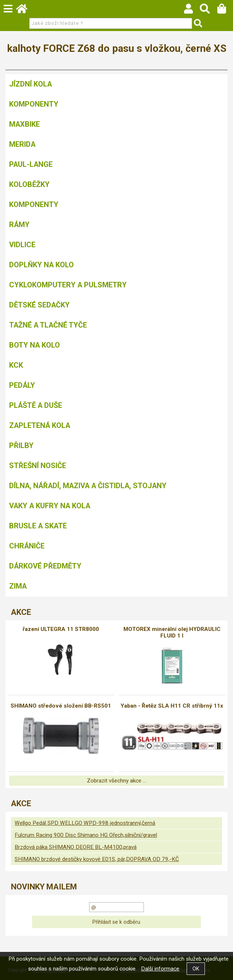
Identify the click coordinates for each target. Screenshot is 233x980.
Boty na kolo (35, 345)
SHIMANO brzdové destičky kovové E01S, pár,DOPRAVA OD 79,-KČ (97, 859)
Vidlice (22, 245)
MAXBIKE (24, 124)
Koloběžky (29, 184)
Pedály (22, 385)
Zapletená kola (40, 425)
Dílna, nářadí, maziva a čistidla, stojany (88, 486)
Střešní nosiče (38, 466)
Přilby (21, 445)
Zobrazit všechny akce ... (116, 781)
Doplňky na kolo (41, 265)
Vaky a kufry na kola (50, 506)
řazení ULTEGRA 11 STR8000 (61, 629)
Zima (18, 586)
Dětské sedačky (39, 305)
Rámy (19, 225)
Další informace (160, 969)
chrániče (27, 546)
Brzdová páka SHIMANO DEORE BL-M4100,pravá (76, 847)
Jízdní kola (30, 84)
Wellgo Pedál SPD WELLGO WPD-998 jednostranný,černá (85, 823)
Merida (22, 144)
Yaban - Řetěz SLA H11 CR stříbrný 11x (172, 706)
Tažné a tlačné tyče (48, 325)
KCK (16, 365)
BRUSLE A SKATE (38, 526)
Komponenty (34, 104)
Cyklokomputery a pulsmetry (68, 285)
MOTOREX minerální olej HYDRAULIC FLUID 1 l (172, 632)
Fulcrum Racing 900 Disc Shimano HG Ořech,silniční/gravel (86, 835)
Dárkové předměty (45, 566)
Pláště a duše (36, 405)
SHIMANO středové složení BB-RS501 (61, 706)
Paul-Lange (31, 164)
